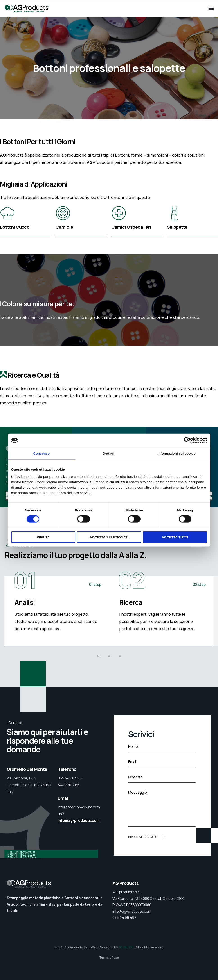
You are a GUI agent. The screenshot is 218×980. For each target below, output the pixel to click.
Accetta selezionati (109, 537)
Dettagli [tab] (109, 453)
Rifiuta (43, 537)
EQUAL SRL (126, 947)
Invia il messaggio (146, 837)
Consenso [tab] (42, 453)
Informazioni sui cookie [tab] (176, 453)
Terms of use (109, 957)
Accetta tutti (175, 537)
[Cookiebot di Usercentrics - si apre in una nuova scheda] (187, 440)
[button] (98, 656)
